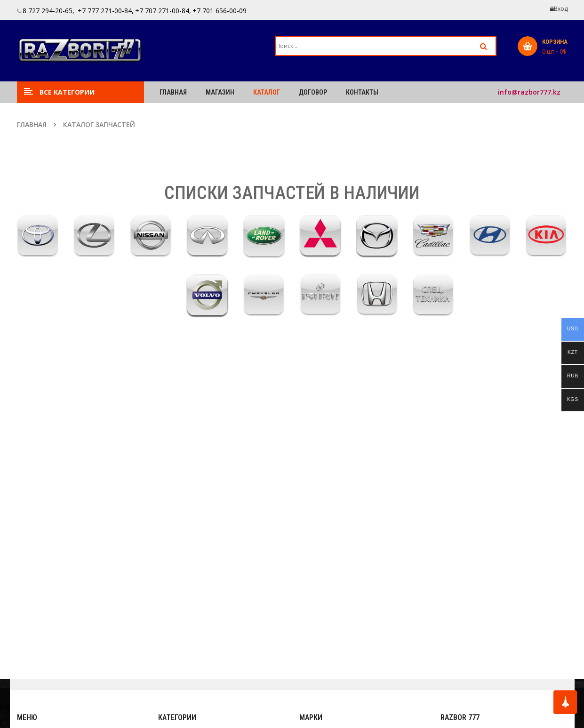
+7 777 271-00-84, (105, 11)
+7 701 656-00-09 (220, 11)
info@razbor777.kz (529, 92)
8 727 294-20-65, (48, 11)
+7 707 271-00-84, (163, 11)
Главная (32, 124)
